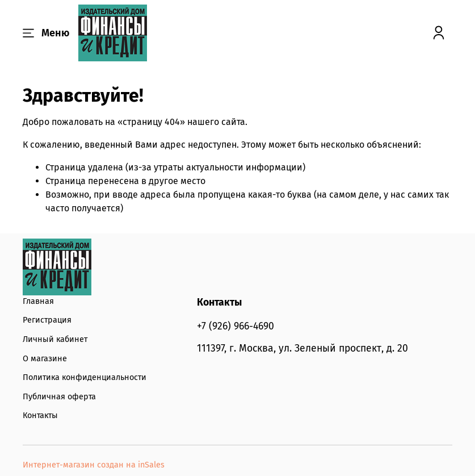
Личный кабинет (55, 339)
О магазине (45, 359)
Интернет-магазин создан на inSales (94, 465)
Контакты (40, 416)
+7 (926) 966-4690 (236, 326)
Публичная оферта (59, 397)
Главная (38, 301)
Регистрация (47, 320)
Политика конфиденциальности (85, 377)
